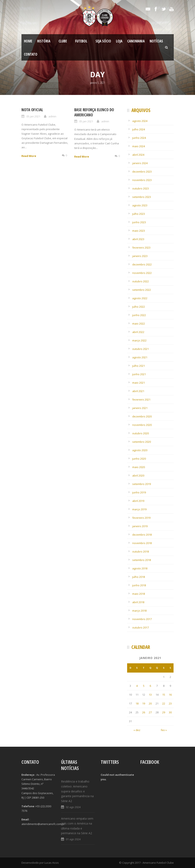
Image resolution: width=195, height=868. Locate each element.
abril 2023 (138, 239)
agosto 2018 (140, 568)
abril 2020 (138, 475)
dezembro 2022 (142, 264)
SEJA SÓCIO (103, 41)
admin (52, 116)
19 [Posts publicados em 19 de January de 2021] (144, 703)
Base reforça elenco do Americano (94, 112)
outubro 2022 (141, 281)
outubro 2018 (141, 551)
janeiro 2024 (140, 163)
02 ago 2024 (73, 807)
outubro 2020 (141, 433)
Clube (63, 41)
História (44, 41)
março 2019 (139, 509)
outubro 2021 (141, 349)
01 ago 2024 (73, 839)
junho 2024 (139, 138)
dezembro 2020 (142, 416)
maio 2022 (139, 324)
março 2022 (139, 340)
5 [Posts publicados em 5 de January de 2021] (144, 686)
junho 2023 (139, 222)
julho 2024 (139, 129)
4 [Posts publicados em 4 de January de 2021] (137, 686)
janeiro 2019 (140, 526)
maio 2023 (139, 231)
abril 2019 (138, 501)
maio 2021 (139, 383)
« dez (137, 730)
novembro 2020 (142, 425)
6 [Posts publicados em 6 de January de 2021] (150, 686)
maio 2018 (139, 594)
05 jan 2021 (33, 116)
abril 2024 (138, 155)
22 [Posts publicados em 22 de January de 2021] (164, 703)
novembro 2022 (142, 273)
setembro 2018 (142, 560)
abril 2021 (138, 391)
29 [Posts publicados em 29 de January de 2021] (164, 712)
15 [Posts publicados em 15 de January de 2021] (164, 695)
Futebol (81, 41)
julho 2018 (139, 577)
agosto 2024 (140, 121)
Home (28, 41)
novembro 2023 (142, 180)
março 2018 (139, 611)
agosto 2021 (140, 357)
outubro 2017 (141, 627)
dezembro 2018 (142, 535)
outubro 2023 (141, 188)
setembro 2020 (142, 442)
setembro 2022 (142, 290)
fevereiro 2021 (141, 400)
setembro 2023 (142, 197)
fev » (164, 730)
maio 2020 (139, 467)
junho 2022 (139, 315)
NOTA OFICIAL (32, 110)
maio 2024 (139, 146)
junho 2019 (139, 492)
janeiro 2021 (140, 408)
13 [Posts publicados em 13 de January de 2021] (150, 695)
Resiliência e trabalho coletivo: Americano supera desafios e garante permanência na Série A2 (77, 791)
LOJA (119, 41)
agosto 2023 (140, 205)
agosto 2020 (140, 450)
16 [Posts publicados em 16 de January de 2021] (170, 695)
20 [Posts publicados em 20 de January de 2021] (150, 703)
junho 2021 (139, 374)
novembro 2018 (142, 543)
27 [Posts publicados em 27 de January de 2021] (150, 712)
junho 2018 (139, 585)
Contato (31, 54)
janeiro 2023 (140, 256)
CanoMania (136, 41)
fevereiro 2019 (141, 518)
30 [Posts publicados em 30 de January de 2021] (170, 712)
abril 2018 (138, 602)
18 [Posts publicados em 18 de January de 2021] (137, 703)
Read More (29, 156)
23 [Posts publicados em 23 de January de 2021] (170, 703)
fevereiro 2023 (141, 248)
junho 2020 (139, 459)
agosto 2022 (140, 298)
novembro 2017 (142, 619)
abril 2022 (138, 332)
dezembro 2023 (142, 172)
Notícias (156, 41)
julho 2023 (139, 214)
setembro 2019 (142, 484)
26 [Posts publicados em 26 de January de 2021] (144, 712)
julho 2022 (139, 307)
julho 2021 (139, 366)
